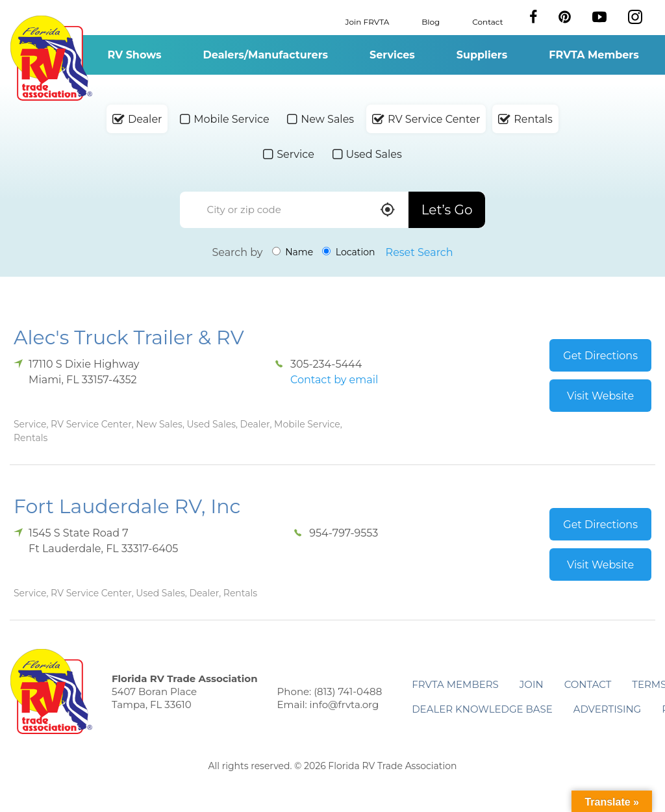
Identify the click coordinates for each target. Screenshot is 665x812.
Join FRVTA (368, 21)
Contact (487, 21)
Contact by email (334, 380)
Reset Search (420, 252)
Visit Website (600, 396)
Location (348, 252)
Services (392, 55)
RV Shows (134, 55)
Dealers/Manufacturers (266, 55)
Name (293, 252)
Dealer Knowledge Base (482, 709)
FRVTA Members (594, 55)
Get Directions (600, 356)
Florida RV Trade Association (51, 58)
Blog (431, 21)
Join (532, 684)
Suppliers (482, 55)
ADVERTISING (608, 709)
